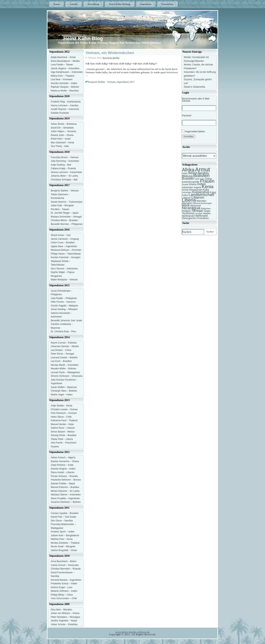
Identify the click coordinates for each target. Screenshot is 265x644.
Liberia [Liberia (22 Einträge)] (189, 200)
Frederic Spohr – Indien (63, 532)
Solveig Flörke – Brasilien (64, 435)
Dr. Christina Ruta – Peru (63, 332)
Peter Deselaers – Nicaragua (65, 617)
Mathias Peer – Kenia (62, 539)
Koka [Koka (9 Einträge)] (206, 190)
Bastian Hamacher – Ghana (65, 461)
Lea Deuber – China (61, 350)
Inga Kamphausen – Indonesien (67, 72)
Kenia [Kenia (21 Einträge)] (208, 187)
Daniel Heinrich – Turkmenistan (67, 202)
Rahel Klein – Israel (61, 139)
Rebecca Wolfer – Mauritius (65, 91)
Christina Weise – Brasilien (64, 220)
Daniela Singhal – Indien (63, 469)
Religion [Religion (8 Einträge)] (186, 211)
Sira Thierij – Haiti (60, 146)
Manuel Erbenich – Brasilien (65, 487)
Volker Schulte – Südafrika (64, 624)
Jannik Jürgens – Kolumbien (65, 68)
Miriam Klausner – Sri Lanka (65, 491)
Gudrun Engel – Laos (61, 587)
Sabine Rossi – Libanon (63, 428)
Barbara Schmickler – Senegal (66, 217)
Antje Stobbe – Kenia (61, 406)
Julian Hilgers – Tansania (63, 131)
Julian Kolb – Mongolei (62, 205)
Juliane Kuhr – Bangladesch (65, 535)
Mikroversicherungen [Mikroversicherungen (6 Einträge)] (202, 203)
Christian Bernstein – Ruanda (66, 569)
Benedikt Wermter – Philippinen (67, 224)
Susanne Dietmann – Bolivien (66, 502)
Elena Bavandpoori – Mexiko (65, 61)
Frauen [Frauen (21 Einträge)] (207, 181)
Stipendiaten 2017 (126, 82)
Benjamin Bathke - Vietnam (102, 82)
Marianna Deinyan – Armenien (66, 250)
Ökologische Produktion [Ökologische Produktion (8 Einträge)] (195, 218)
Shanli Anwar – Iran (61, 235)
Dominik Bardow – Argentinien (66, 580)
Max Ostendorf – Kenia (62, 143)
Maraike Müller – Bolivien (63, 369)
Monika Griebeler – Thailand (65, 543)
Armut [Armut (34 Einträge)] (202, 169)
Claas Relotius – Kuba (62, 465)
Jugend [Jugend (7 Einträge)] (197, 187)
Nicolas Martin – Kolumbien (65, 365)
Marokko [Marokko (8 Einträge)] (201, 201)
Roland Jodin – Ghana (62, 135)
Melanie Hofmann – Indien (64, 591)
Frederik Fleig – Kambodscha (66, 102)
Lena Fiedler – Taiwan (62, 65)
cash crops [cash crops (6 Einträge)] (200, 179)
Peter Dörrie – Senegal (62, 354)
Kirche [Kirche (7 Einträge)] (185, 190)
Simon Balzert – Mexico (63, 432)
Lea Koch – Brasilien (61, 361)
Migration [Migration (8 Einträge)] (187, 203)
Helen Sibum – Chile (61, 417)
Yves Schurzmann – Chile (64, 598)
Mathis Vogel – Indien (62, 395)
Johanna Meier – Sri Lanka (64, 176)
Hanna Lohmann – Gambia (64, 105)
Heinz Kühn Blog (83, 38)
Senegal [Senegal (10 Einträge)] (197, 211)
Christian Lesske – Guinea (64, 409)
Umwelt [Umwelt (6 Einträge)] (199, 213)
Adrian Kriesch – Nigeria (63, 458)
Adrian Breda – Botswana (64, 124)
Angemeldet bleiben (194, 131)
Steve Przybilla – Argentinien (65, 498)
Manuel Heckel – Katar (62, 424)
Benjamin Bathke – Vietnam (65, 191)
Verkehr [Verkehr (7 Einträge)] (207, 213)
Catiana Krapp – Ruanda (63, 168)
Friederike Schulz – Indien (64, 584)
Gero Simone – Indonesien (64, 269)
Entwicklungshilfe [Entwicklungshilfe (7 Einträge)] (191, 182)
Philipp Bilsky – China (62, 595)
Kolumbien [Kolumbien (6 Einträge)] (187, 192)
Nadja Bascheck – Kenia (63, 57)
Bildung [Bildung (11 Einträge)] (187, 176)
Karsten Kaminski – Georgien (66, 257)
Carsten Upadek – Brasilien (65, 513)
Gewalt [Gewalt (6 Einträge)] (185, 184)
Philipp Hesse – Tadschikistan (66, 254)
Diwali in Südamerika (194, 87)
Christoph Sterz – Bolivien (64, 391)
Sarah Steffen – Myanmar (64, 387)
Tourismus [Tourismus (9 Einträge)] (188, 213)
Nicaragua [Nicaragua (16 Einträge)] (191, 208)
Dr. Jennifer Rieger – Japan (65, 213)
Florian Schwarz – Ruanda (64, 476)
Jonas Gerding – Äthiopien (64, 309)
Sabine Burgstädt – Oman (64, 550)
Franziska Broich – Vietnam (65, 157)
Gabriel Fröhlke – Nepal (63, 484)
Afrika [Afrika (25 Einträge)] (188, 170)
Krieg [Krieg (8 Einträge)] (213, 192)
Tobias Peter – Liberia (62, 439)
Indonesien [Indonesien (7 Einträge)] (188, 187)
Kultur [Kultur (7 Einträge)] (185, 195)
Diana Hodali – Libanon (63, 472)
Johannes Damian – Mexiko (65, 346)
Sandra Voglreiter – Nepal (64, 621)
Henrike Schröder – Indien (64, 83)
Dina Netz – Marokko (61, 610)
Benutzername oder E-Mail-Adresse (196, 100)
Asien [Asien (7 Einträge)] (185, 173)
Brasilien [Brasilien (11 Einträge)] (188, 179)
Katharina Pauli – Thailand (64, 420)
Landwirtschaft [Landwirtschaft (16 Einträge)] (201, 195)
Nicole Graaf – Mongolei (63, 546)
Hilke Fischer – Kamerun (63, 302)
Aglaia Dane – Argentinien (64, 246)
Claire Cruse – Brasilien (63, 243)
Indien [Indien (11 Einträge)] (202, 184)
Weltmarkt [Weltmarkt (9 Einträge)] (202, 216)
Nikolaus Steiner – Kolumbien (66, 495)
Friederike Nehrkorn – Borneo (66, 480)
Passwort (187, 116)
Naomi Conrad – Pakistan (64, 343)
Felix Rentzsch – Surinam (64, 413)
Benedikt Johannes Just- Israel (66, 320)
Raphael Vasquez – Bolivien (65, 87)
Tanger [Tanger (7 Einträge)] (207, 211)
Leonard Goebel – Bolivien (64, 358)
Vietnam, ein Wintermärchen (110, 53)
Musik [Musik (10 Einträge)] (186, 205)
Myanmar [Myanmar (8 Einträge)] (196, 206)
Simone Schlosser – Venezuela (67, 376)
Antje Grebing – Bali (61, 165)
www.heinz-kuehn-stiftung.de (132, 632)
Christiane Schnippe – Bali (64, 180)
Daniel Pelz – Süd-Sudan (63, 517)
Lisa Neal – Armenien (62, 79)
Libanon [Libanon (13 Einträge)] (198, 197)
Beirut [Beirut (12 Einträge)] (193, 173)
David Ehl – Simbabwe (62, 128)
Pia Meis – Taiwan (60, 209)
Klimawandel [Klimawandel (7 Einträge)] (195, 190)
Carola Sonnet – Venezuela (65, 565)
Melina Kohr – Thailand (62, 76)
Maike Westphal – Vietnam (64, 280)
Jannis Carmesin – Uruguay (65, 239)
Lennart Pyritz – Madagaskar (65, 372)
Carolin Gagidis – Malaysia (64, 306)
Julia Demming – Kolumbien (65, 161)
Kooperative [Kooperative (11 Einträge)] (201, 192)
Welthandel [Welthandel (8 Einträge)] (188, 216)
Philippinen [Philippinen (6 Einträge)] (206, 209)
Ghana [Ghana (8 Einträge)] (193, 184)
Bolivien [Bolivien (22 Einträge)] (202, 176)
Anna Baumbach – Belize (64, 561)
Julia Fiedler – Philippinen (64, 298)
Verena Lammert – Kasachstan (66, 172)
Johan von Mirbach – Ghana (65, 613)
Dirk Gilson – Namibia (62, 521)
